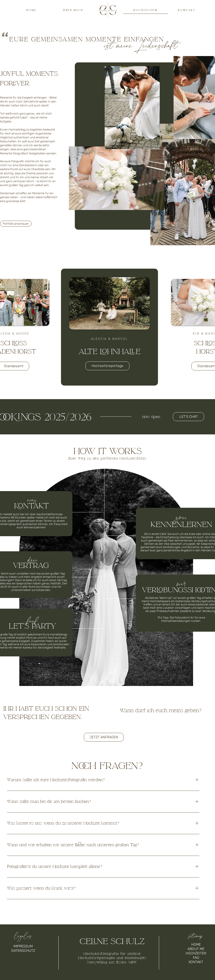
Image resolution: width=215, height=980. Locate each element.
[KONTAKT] (196, 962)
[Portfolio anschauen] (16, 224)
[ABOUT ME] (196, 949)
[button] (188, 417)
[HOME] (196, 945)
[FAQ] (196, 958)
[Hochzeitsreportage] (107, 366)
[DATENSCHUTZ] (23, 951)
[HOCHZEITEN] (196, 953)
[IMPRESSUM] (23, 946)
